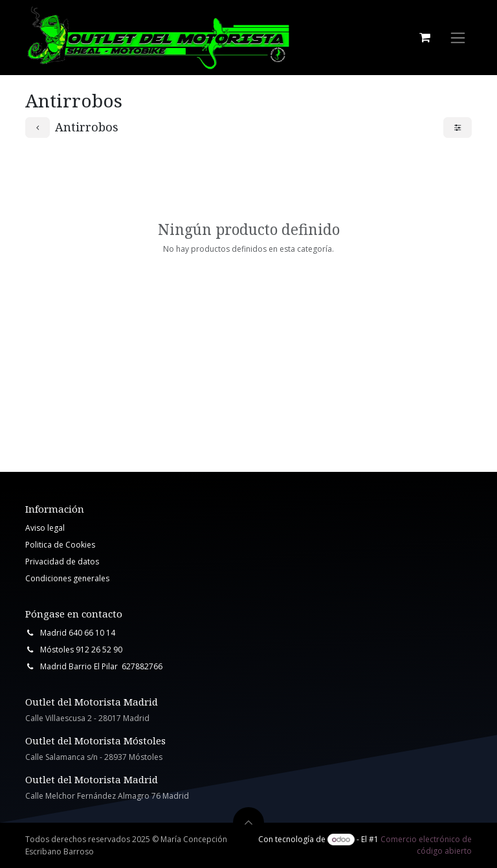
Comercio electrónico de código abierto (426, 845)
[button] (248, 823)
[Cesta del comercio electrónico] (425, 38)
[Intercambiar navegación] (458, 38)
